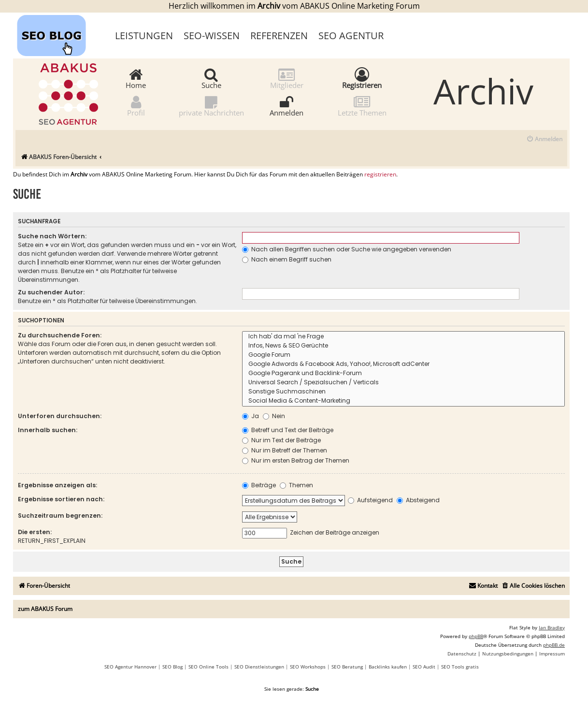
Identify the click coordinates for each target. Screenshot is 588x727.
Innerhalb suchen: (48, 430)
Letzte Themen (362, 106)
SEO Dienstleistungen (259, 667)
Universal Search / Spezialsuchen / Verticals (403, 383)
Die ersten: (35, 532)
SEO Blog (172, 667)
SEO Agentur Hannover (130, 667)
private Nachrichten (211, 106)
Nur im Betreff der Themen (285, 450)
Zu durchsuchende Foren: (60, 335)
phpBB (476, 636)
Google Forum (403, 355)
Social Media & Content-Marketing (403, 401)
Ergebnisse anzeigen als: (57, 485)
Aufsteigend (370, 500)
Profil (136, 106)
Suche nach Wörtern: (52, 236)
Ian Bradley (552, 627)
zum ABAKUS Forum (45, 609)
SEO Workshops (308, 667)
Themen (296, 485)
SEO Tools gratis (460, 667)
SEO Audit (424, 667)
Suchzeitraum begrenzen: (60, 516)
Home (136, 78)
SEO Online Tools (208, 667)
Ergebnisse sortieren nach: (61, 499)
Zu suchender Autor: (51, 292)
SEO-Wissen (212, 36)
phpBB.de (554, 645)
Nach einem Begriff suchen (287, 259)
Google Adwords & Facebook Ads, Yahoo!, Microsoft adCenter (403, 364)
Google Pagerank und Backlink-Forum (403, 373)
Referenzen (279, 36)
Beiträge (259, 485)
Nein (274, 416)
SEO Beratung (347, 667)
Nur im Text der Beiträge (281, 440)
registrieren (380, 174)
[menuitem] (544, 139)
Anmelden (287, 106)
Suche (211, 78)
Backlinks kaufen (388, 667)
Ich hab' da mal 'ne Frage (403, 337)
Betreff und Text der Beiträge (288, 430)
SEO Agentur (351, 36)
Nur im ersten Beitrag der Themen (296, 460)
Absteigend (418, 500)
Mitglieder (287, 78)
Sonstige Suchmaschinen (403, 392)
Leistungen (144, 36)
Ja (251, 416)
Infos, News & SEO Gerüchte (403, 346)
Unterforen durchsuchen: (60, 416)
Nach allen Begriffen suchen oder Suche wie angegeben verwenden (347, 249)
